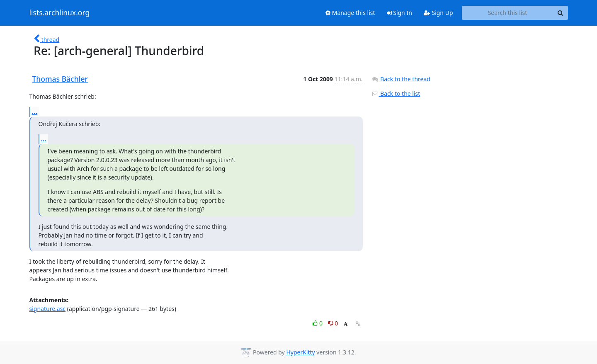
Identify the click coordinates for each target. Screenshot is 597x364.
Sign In (399, 13)
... (35, 112)
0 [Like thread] (318, 323)
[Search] (561, 13)
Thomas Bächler (60, 79)
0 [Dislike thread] (333, 323)
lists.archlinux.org (60, 13)
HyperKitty (300, 352)
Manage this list (350, 13)
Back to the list (396, 93)
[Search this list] (508, 13)
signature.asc (48, 309)
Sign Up (438, 13)
